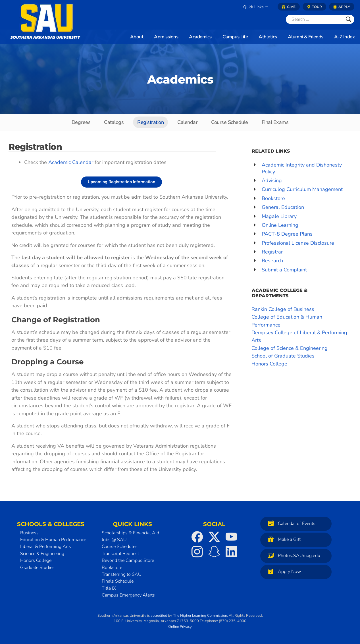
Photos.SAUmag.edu (293, 555)
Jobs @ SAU (114, 540)
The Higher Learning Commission (200, 616)
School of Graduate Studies (283, 356)
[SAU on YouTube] (231, 537)
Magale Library (279, 216)
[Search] (314, 19)
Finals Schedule (118, 581)
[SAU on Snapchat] (214, 552)
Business (29, 533)
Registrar (272, 252)
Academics (180, 79)
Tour (314, 7)
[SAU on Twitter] (214, 537)
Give (289, 7)
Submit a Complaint (284, 270)
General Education (283, 207)
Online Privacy (180, 627)
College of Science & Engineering (290, 348)
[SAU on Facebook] (197, 537)
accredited (159, 616)
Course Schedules (120, 547)
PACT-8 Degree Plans (287, 234)
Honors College (269, 364)
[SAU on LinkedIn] (231, 552)
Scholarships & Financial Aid (130, 533)
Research (272, 261)
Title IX (109, 588)
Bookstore (273, 198)
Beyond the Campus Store (128, 560)
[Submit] (348, 19)
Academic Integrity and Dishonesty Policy (302, 168)
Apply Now (283, 571)
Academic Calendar (71, 162)
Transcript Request (120, 554)
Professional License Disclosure (298, 243)
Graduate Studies (37, 568)
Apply (342, 7)
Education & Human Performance (53, 540)
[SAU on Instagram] (197, 552)
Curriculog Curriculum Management (302, 189)
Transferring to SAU (122, 574)
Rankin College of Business (283, 309)
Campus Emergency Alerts (128, 595)
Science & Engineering (42, 554)
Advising (272, 180)
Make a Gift (283, 539)
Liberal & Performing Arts (46, 547)
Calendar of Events (290, 523)
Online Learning (280, 225)
